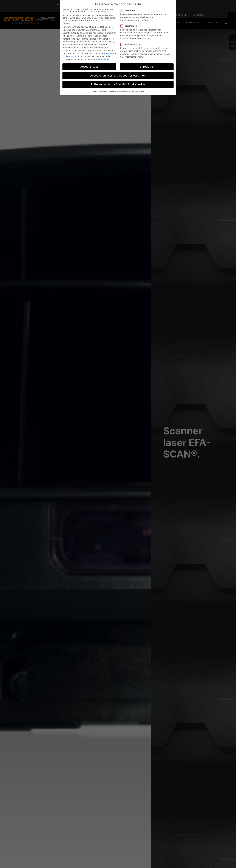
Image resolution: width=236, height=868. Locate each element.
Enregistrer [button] (147, 67)
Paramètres (103, 59)
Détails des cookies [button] (100, 91)
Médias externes (132, 44)
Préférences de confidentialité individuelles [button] (118, 84)
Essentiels (129, 10)
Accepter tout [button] (89, 67)
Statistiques (130, 26)
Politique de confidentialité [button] (119, 91)
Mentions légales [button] (137, 91)
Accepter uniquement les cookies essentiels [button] (118, 76)
